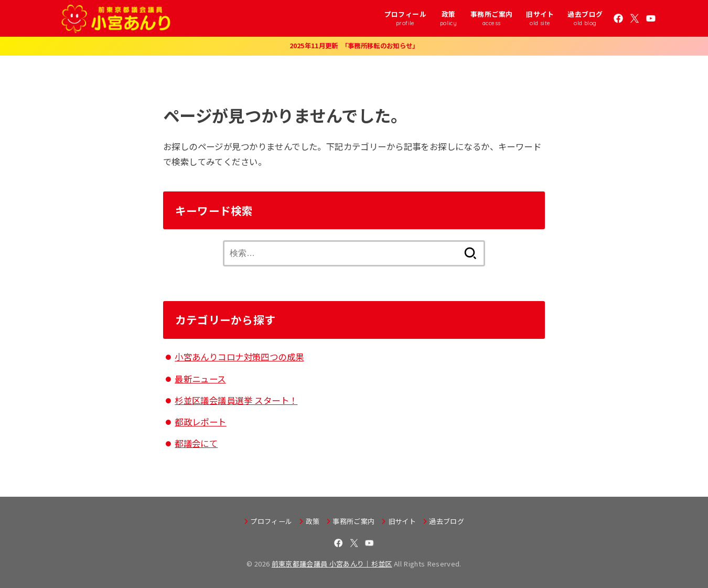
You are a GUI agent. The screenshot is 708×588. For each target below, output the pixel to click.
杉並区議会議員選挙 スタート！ (236, 400)
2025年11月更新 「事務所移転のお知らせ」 (354, 46)
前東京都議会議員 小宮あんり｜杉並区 (332, 564)
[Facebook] (618, 18)
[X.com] (635, 18)
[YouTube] (651, 18)
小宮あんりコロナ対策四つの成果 (239, 357)
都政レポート (200, 422)
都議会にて (196, 443)
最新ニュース (200, 379)
